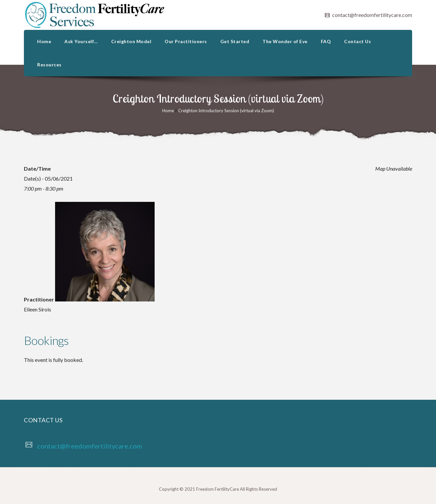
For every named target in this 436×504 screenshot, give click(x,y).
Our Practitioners (186, 41)
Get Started (235, 41)
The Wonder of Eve (285, 41)
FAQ (326, 41)
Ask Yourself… (81, 41)
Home (44, 41)
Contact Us (358, 41)
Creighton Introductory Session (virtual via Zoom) (226, 111)
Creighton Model (131, 41)
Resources (49, 65)
